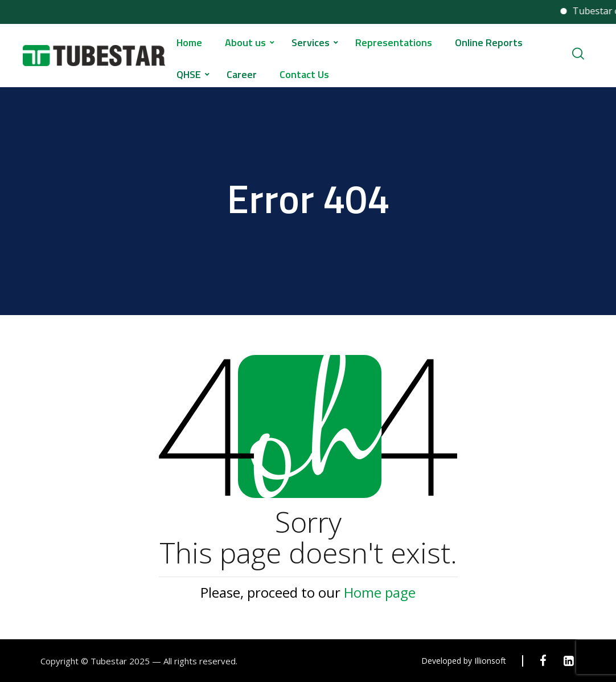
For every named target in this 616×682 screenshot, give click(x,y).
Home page (380, 592)
